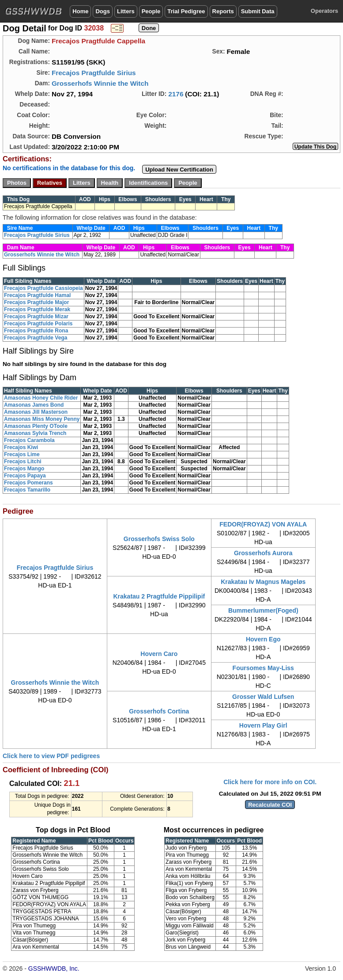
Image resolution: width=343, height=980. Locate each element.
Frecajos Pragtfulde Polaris (38, 324)
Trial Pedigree (186, 11)
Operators (324, 11)
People (151, 11)
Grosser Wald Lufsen (263, 697)
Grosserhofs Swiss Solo (159, 539)
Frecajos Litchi (23, 461)
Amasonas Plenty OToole (36, 426)
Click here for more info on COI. (270, 782)
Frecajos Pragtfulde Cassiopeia (43, 288)
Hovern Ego (263, 639)
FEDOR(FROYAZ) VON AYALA (263, 524)
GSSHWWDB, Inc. (54, 969)
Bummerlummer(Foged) (263, 610)
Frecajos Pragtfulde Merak (37, 309)
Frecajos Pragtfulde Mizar (36, 316)
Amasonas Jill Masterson (36, 412)
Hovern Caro (159, 654)
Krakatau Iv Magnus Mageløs (263, 582)
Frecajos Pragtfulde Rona (36, 331)
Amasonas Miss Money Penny (42, 419)
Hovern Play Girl (263, 725)
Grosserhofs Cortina (159, 711)
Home (80, 11)
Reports (223, 11)
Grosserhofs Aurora (263, 553)
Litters (126, 11)
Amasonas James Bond (34, 405)
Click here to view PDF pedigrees (51, 756)
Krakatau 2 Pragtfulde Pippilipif (159, 596)
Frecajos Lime (22, 454)
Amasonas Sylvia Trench (35, 433)
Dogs (103, 11)
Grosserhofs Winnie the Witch (100, 83)
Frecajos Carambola (29, 440)
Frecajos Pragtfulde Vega (36, 338)
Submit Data (258, 11)
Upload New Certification (179, 170)
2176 (176, 94)
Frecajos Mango (24, 469)
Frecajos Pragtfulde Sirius (94, 73)
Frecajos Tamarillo (27, 490)
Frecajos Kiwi (21, 447)
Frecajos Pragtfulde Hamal (37, 295)
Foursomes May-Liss (263, 668)
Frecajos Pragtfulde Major (36, 302)
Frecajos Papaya (25, 476)
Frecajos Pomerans (28, 483)
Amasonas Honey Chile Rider (41, 398)
